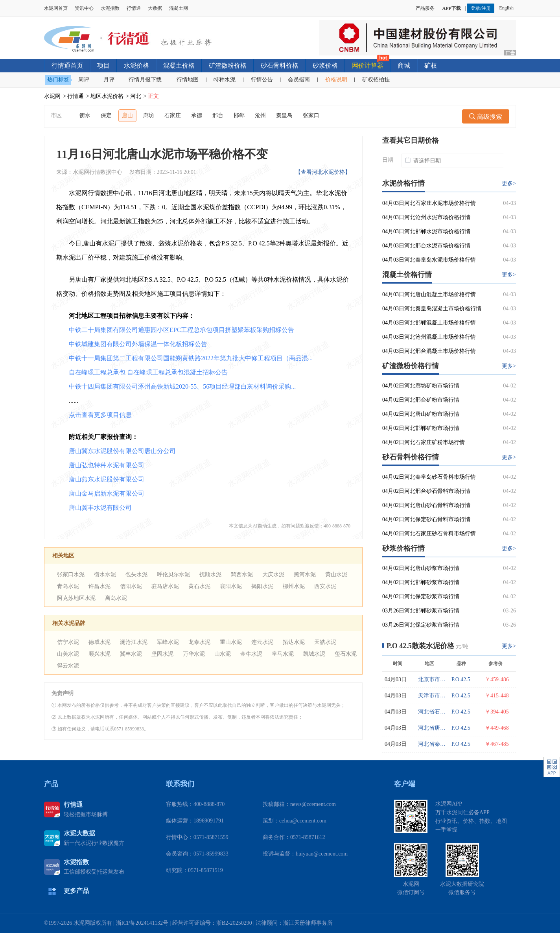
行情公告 (262, 80)
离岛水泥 (116, 598)
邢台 (218, 115)
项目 (103, 65)
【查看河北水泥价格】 (323, 172)
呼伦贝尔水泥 (173, 574)
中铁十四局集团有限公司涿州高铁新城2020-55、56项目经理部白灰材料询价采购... (182, 386)
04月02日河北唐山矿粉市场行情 (421, 414)
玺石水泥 (346, 654)
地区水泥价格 (107, 96)
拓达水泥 (294, 642)
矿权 (431, 65)
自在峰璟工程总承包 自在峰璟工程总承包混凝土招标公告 (148, 372)
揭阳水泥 (262, 586)
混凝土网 (179, 8)
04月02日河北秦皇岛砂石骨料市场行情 (429, 477)
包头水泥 (136, 574)
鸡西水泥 (242, 574)
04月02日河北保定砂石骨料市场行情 (426, 519)
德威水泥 (99, 642)
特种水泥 (225, 80)
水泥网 (52, 96)
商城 (404, 65)
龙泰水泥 (199, 642)
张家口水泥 (71, 574)
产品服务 (425, 8)
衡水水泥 (105, 574)
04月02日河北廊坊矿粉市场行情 (421, 386)
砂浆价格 (325, 65)
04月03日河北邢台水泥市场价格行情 (426, 246)
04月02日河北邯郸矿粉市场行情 (421, 428)
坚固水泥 (162, 654)
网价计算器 (368, 65)
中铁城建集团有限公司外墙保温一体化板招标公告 (138, 344)
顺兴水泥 (99, 654)
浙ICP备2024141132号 (142, 923)
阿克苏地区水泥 (76, 598)
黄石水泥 (199, 586)
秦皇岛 (284, 115)
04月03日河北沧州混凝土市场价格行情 (429, 337)
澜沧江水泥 (134, 642)
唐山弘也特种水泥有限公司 (107, 465)
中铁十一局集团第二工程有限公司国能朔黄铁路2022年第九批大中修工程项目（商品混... (191, 358)
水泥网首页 (56, 8)
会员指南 (299, 80)
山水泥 (223, 654)
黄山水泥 (336, 574)
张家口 (311, 115)
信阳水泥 (131, 586)
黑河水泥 (305, 574)
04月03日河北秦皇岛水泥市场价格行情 (429, 260)
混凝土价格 (179, 65)
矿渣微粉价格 (228, 65)
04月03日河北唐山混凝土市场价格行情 (429, 294)
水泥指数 (110, 8)
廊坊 (149, 115)
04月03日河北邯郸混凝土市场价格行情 (429, 323)
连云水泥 (262, 642)
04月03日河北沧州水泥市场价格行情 (426, 217)
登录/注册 (481, 8)
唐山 (127, 115)
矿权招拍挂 (376, 80)
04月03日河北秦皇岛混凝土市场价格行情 (432, 309)
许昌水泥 (99, 586)
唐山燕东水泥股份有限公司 (107, 479)
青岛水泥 (68, 586)
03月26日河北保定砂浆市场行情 (421, 625)
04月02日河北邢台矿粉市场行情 (421, 400)
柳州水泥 (294, 586)
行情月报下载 (145, 80)
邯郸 (239, 115)
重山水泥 (231, 642)
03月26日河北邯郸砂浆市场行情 (421, 611)
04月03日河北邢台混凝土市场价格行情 (429, 351)
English (507, 8)
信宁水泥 (68, 642)
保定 (106, 115)
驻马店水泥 (165, 586)
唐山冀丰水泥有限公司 (100, 508)
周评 (84, 80)
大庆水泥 (273, 574)
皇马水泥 (283, 654)
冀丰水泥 (131, 654)
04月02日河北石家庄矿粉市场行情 (424, 442)
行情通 (134, 8)
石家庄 (173, 115)
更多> (509, 183)
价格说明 (336, 80)
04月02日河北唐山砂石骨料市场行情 (426, 505)
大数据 (155, 8)
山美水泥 (68, 654)
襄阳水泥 (231, 586)
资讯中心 (84, 8)
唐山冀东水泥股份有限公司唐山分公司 (122, 451)
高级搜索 (486, 117)
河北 (136, 96)
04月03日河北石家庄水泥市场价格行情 (429, 203)
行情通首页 (67, 65)
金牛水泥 (251, 654)
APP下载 (452, 8)
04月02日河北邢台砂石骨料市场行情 (426, 491)
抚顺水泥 (210, 574)
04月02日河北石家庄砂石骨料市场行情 (429, 534)
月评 (109, 80)
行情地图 (188, 80)
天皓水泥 (325, 642)
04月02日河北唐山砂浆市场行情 (421, 568)
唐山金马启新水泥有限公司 (107, 493)
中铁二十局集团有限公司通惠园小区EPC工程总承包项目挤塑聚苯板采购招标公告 (181, 330)
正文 (153, 96)
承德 (197, 115)
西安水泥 (325, 586)
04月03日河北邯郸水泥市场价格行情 (426, 231)
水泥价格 (136, 65)
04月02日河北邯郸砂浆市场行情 (421, 582)
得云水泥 (68, 666)
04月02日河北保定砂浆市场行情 (421, 596)
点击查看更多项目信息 (100, 415)
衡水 (85, 115)
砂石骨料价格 (280, 65)
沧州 (260, 115)
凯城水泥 (314, 654)
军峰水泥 (168, 642)
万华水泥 (194, 654)
